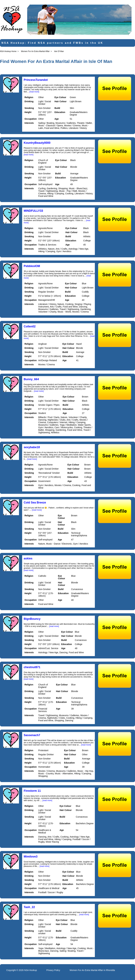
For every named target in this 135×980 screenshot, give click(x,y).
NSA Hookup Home (8, 51)
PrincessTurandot (36, 80)
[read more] (34, 92)
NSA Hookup (31, 970)
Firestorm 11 (32, 791)
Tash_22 (29, 907)
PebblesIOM (32, 266)
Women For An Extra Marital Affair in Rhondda (92, 970)
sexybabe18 (32, 447)
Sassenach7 (32, 735)
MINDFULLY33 (33, 211)
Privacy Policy (53, 970)
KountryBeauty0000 (37, 143)
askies (28, 558)
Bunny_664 (31, 379)
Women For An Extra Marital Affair (35, 51)
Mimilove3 (31, 857)
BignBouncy (32, 619)
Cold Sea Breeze (35, 503)
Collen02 (30, 326)
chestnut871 (32, 667)
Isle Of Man (59, 51)
